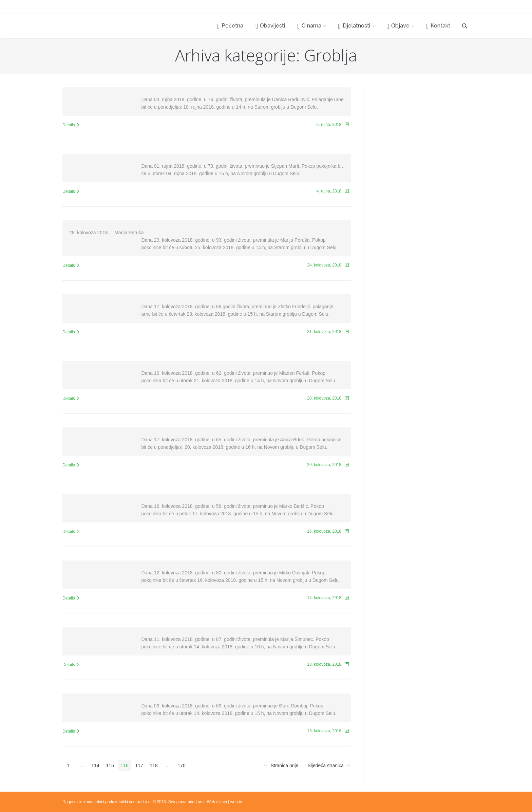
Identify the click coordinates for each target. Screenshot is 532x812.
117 (139, 765)
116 (124, 765)
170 (181, 765)
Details (69, 125)
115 (110, 765)
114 (95, 765)
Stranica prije (285, 765)
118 (154, 765)
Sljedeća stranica (326, 765)
